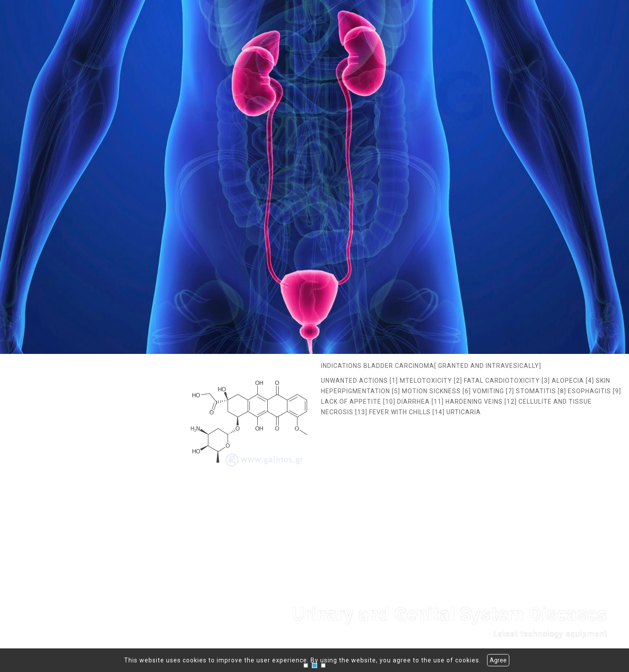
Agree (498, 660)
